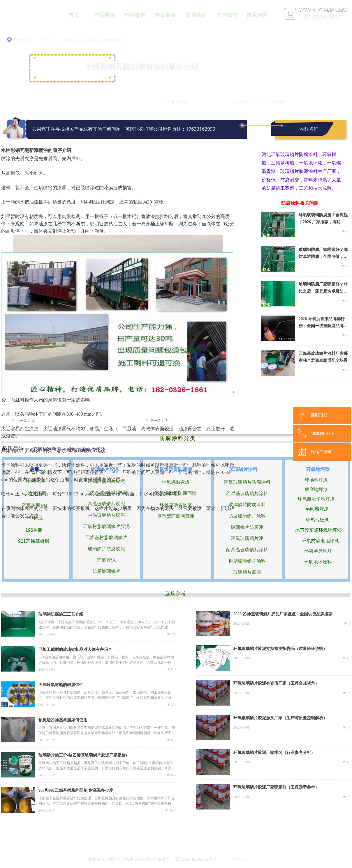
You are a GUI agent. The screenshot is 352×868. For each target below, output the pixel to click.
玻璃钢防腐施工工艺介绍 (61, 614)
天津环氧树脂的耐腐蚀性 (61, 685)
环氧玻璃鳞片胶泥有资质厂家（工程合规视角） (276, 683)
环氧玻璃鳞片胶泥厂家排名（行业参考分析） (274, 753)
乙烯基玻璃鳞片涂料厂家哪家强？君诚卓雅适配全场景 (323, 357)
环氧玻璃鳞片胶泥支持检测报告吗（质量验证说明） (280, 649)
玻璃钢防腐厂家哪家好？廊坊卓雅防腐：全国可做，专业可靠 (323, 254)
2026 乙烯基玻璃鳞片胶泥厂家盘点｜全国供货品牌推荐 (283, 614)
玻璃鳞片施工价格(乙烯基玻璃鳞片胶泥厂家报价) (83, 755)
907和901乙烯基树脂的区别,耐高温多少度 (76, 790)
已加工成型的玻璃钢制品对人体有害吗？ (75, 650)
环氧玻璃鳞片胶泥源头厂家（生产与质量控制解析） (280, 718)
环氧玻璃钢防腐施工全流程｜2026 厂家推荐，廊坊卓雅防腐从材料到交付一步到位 (323, 219)
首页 (47, 41)
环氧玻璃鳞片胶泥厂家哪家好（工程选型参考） (276, 787)
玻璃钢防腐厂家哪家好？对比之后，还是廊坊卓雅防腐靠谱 (323, 288)
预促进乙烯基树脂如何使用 (63, 720)
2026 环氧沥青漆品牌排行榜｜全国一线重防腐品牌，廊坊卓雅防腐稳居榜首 (323, 323)
